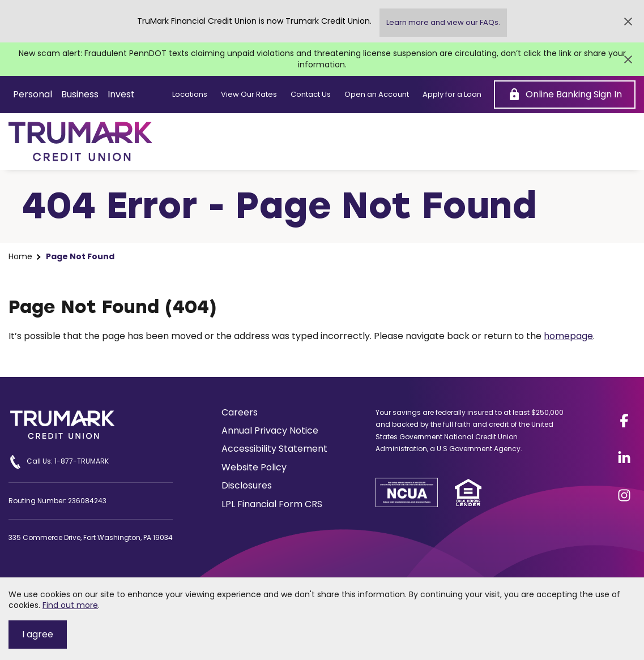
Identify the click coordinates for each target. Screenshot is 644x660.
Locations (190, 95)
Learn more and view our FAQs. (443, 22)
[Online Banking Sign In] (565, 95)
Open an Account (377, 95)
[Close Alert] (628, 22)
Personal (33, 94)
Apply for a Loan (452, 95)
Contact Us (311, 95)
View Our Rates (249, 95)
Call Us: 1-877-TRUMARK (59, 462)
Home (20, 257)
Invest (121, 94)
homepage (568, 336)
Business (80, 94)
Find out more (70, 605)
